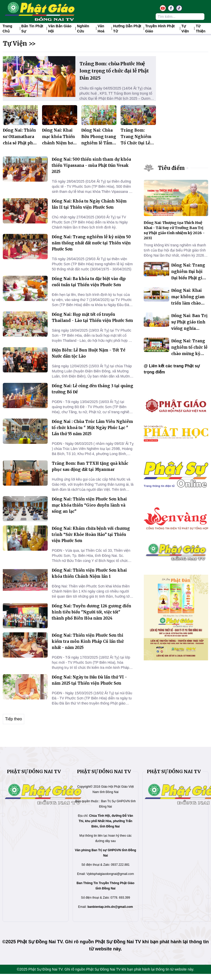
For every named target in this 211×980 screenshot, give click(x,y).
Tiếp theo (14, 719)
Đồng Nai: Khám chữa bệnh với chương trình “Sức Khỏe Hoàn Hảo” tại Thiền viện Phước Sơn (91, 535)
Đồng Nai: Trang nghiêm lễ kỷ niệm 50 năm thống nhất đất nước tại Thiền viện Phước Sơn (91, 243)
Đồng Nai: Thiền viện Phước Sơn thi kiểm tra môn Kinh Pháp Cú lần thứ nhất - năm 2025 (88, 641)
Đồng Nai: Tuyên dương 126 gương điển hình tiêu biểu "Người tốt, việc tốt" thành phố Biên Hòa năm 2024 (91, 612)
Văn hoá (101, 29)
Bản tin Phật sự (32, 29)
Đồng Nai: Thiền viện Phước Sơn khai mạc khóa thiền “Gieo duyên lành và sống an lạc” (89, 505)
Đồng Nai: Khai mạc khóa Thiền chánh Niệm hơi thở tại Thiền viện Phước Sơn (58, 143)
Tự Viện (185, 29)
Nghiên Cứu (83, 29)
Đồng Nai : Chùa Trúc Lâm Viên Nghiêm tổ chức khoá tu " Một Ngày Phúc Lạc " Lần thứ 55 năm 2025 (92, 428)
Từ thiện (201, 29)
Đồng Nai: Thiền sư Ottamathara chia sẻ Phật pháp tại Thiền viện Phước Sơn (20, 143)
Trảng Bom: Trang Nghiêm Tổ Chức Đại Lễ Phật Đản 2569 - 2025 (136, 143)
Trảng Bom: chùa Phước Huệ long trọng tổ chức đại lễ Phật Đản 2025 (114, 71)
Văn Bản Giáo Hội (60, 29)
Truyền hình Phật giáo (160, 29)
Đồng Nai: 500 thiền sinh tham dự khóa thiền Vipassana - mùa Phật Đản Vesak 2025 (91, 165)
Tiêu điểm (171, 168)
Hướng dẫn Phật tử (127, 29)
